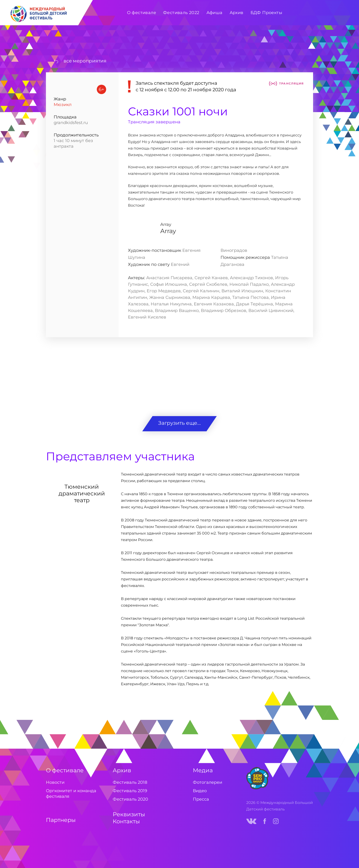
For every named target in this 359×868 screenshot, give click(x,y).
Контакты (126, 821)
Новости (55, 782)
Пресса (201, 799)
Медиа (203, 770)
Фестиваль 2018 (130, 782)
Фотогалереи (208, 782)
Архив (122, 770)
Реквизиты (129, 814)
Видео (200, 791)
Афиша (215, 13)
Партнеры (61, 820)
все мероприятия (85, 61)
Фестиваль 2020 (130, 799)
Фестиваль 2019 (130, 791)
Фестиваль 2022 (181, 13)
